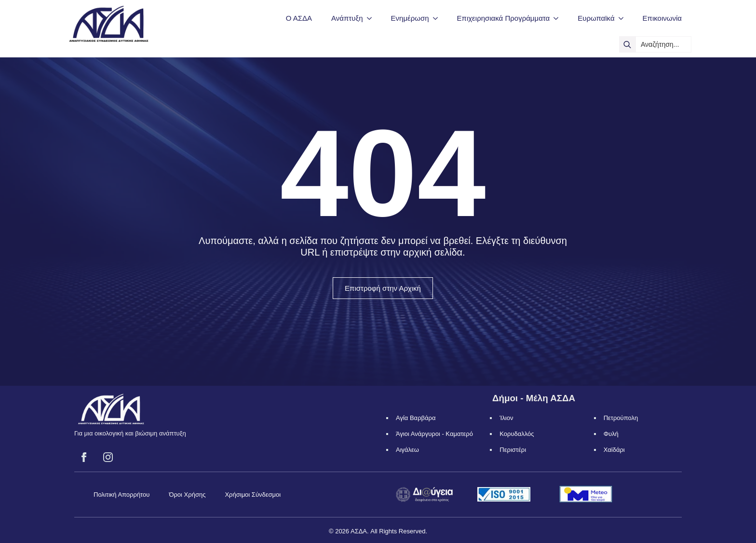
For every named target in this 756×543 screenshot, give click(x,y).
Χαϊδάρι (614, 450)
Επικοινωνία (662, 18)
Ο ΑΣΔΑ (299, 18)
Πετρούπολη (621, 418)
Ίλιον (506, 418)
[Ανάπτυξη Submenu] (372, 18)
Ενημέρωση (410, 18)
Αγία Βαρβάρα (416, 418)
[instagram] (108, 457)
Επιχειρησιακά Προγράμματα (504, 18)
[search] (627, 44)
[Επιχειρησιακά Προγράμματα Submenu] (559, 18)
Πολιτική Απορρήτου (121, 495)
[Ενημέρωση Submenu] (438, 18)
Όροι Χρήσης (187, 495)
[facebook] (84, 457)
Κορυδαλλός (517, 434)
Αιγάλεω (407, 450)
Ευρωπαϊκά (596, 18)
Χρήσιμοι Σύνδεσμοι (253, 495)
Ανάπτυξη (347, 18)
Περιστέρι (513, 450)
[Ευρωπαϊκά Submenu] (624, 18)
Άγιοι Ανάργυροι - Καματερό (434, 434)
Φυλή (611, 434)
